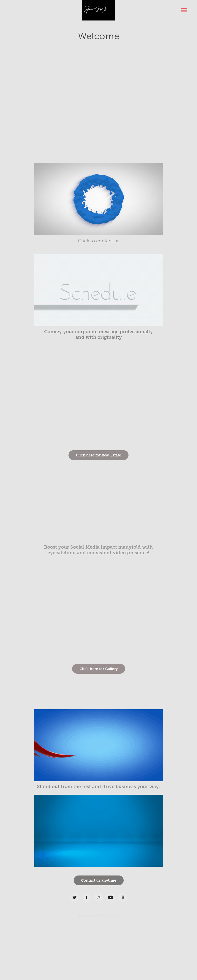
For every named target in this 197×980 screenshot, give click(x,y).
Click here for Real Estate (98, 455)
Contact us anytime (99, 880)
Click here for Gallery (99, 669)
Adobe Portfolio (108, 915)
